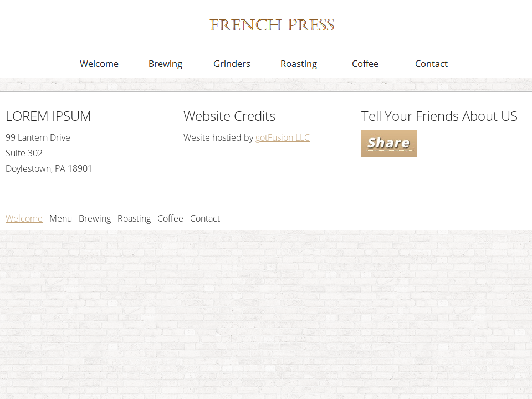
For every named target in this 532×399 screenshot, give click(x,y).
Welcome (24, 218)
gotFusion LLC (283, 137)
